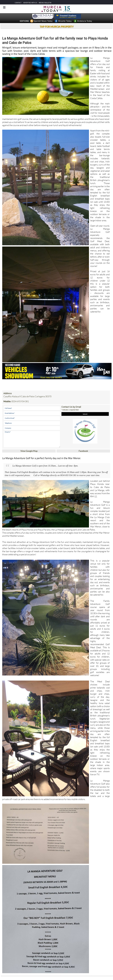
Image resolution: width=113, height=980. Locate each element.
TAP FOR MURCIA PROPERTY (57, 27)
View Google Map (29, 451)
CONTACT (18, 3)
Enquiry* (32, 439)
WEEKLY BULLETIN (45, 3)
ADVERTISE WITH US (30, 3)
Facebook (83, 451)
